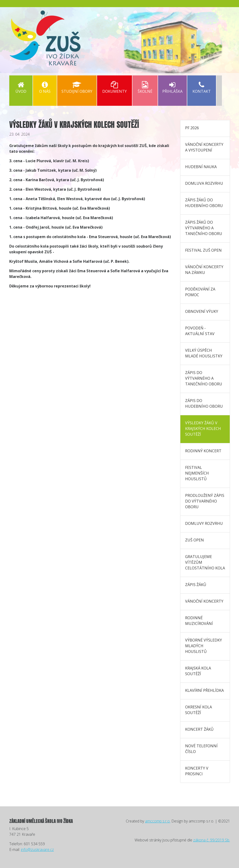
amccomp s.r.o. (158, 821)
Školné (145, 88)
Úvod (21, 88)
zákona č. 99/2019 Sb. (212, 840)
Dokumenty (115, 88)
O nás (45, 88)
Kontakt (202, 88)
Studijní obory (77, 88)
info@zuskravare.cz (37, 850)
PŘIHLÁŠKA (172, 88)
